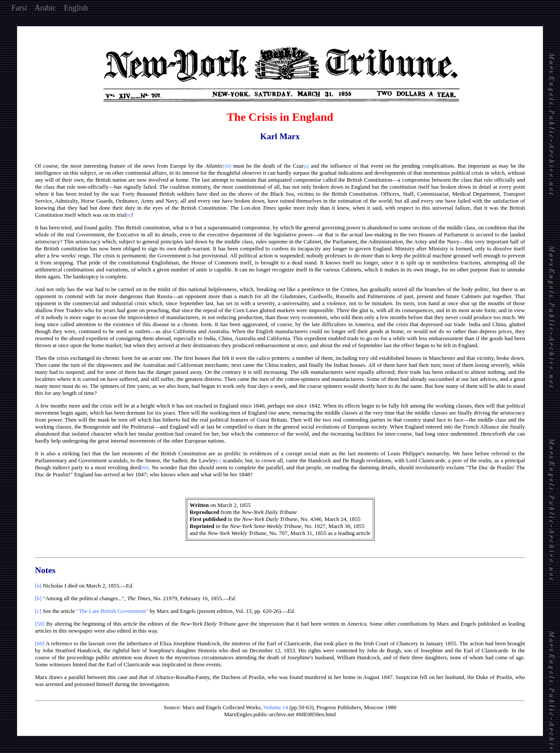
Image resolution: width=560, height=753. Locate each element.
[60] (40, 643)
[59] (40, 624)
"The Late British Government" (112, 611)
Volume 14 (276, 707)
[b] (38, 598)
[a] (38, 586)
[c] (38, 611)
